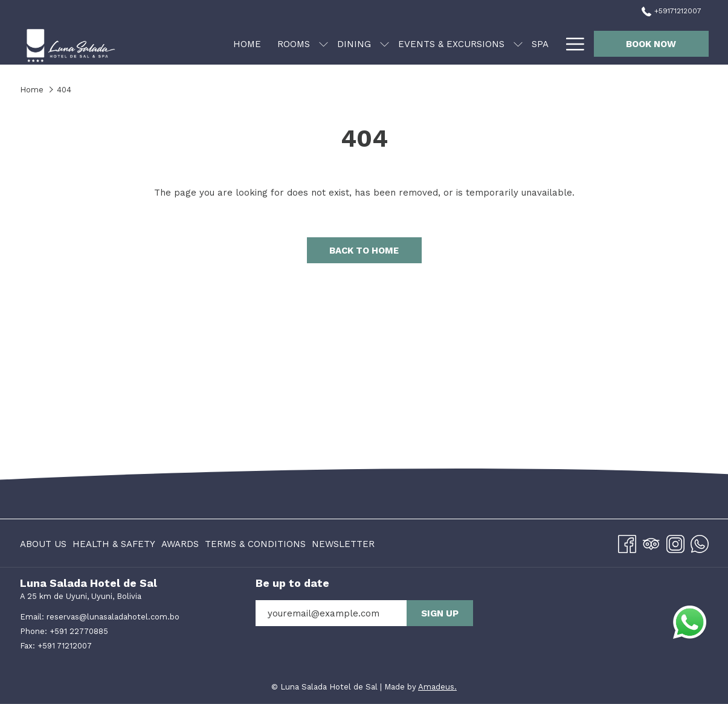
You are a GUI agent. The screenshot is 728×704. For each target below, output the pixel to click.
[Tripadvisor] (651, 542)
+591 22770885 (79, 631)
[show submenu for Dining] (385, 44)
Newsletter (343, 544)
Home (32, 90)
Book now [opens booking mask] (651, 44)
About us (43, 544)
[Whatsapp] (700, 542)
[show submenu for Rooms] (324, 44)
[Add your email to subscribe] (331, 613)
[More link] (571, 44)
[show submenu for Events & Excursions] (518, 44)
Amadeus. (437, 687)
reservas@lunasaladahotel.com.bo (113, 617)
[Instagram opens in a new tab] (675, 542)
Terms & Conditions (255, 544)
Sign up (440, 613)
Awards (180, 544)
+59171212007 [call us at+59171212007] (671, 11)
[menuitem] (247, 44)
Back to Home (364, 251)
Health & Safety (114, 544)
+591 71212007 (65, 646)
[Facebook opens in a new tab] (627, 542)
